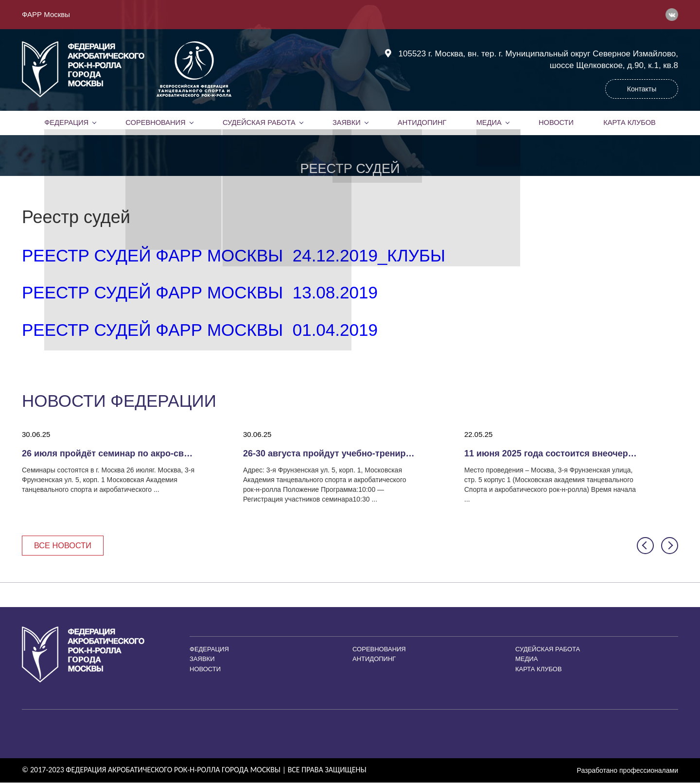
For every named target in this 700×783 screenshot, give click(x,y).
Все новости (64, 546)
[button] (645, 546)
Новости (556, 122)
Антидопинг (422, 122)
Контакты (642, 89)
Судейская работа (259, 122)
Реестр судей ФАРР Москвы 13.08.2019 (200, 292)
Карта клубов (629, 122)
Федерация (67, 122)
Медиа (489, 122)
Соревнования (156, 122)
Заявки (346, 122)
